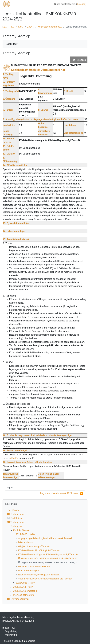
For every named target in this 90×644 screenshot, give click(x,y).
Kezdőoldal (5, 27)
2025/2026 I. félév (25, 583)
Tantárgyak (13, 27)
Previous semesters (23, 595)
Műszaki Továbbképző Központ (34, 567)
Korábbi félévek (21, 27)
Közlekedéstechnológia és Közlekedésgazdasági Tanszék (50, 27)
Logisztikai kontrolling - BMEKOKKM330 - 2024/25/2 (77, 27)
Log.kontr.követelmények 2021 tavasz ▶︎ (62, 493)
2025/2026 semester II (25, 591)
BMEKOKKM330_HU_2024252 (18, 621)
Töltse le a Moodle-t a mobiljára (19, 641)
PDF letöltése (79, 60)
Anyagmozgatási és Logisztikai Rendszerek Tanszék (45, 538)
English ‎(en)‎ (11, 631)
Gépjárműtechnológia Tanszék (34, 546)
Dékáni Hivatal (26, 542)
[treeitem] (45, 555)
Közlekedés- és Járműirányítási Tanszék (39, 550)
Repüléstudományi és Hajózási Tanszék (39, 575)
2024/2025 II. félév (31, 27)
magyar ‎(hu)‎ (9, 628)
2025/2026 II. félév (23, 587)
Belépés (81, 4)
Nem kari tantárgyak (29, 571)
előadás (14, 458)
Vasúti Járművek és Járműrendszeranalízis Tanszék (45, 579)
